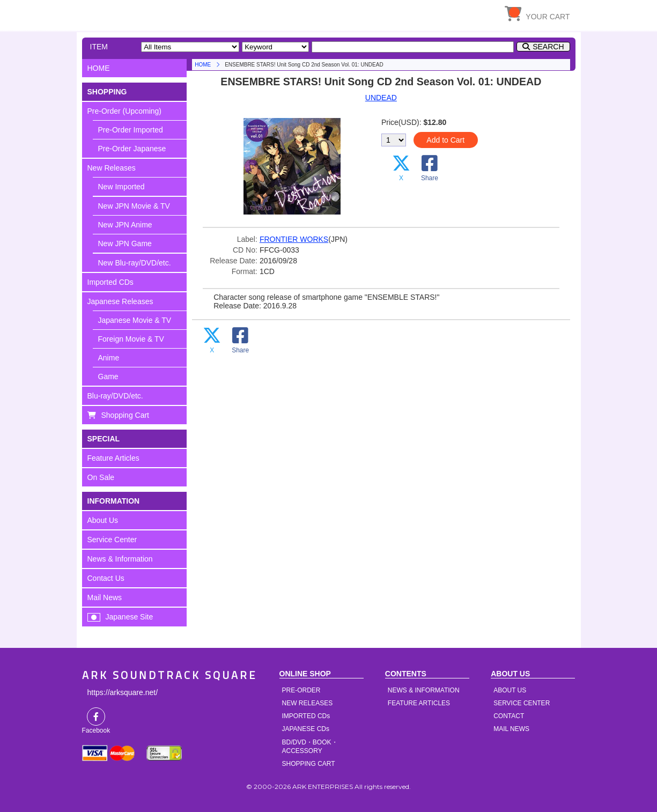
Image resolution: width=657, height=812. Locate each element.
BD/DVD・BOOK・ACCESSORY (310, 747)
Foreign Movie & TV (131, 339)
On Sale (101, 477)
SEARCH (548, 47)
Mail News (105, 597)
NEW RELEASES (308, 703)
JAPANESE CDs (306, 729)
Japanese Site (130, 617)
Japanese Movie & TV (135, 320)
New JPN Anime (125, 225)
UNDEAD (381, 98)
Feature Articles (113, 458)
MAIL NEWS (511, 729)
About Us (103, 520)
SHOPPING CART (309, 764)
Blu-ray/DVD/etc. (115, 396)
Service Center (112, 540)
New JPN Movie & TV (134, 206)
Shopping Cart (126, 415)
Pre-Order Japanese (132, 149)
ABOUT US (510, 690)
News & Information (120, 559)
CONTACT (509, 716)
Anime (109, 358)
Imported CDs (110, 282)
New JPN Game (125, 243)
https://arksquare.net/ (123, 692)
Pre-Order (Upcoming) (124, 111)
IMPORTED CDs (306, 716)
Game (108, 377)
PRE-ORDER (301, 690)
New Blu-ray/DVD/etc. (135, 263)
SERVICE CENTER (522, 703)
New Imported (121, 187)
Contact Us (106, 578)
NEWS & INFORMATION (424, 690)
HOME (181, 13)
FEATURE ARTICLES (419, 703)
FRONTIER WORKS (294, 239)
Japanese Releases (120, 301)
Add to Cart (445, 140)
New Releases (112, 168)
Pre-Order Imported (131, 130)
